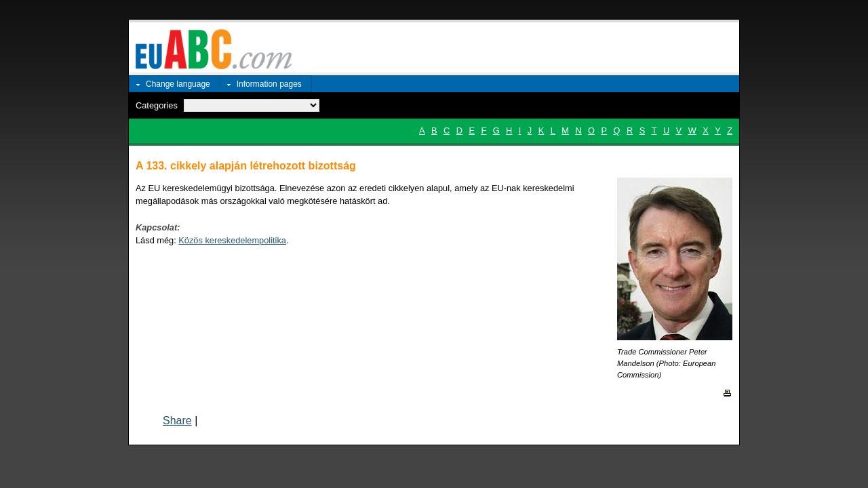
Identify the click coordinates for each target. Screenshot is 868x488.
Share (177, 421)
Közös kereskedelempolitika (232, 240)
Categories (157, 105)
